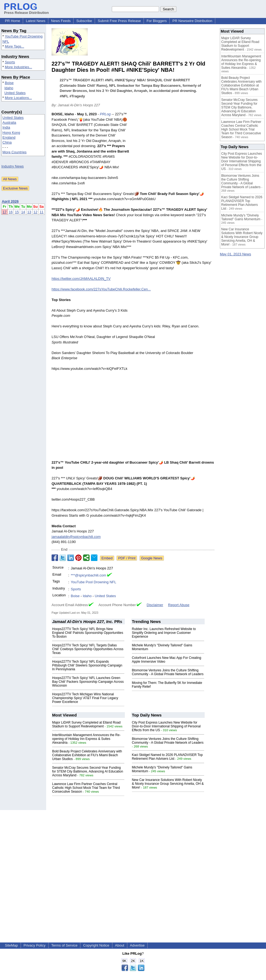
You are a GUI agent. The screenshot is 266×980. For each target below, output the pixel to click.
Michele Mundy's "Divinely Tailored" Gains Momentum (241, 217)
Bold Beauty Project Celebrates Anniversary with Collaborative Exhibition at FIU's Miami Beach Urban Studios (87, 755)
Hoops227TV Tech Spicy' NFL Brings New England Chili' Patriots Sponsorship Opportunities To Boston (88, 633)
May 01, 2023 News (235, 254)
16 (11, 212)
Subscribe (84, 21)
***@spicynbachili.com (88, 575)
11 (42, 212)
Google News (152, 558)
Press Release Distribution (26, 11)
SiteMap (11, 945)
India (6, 127)
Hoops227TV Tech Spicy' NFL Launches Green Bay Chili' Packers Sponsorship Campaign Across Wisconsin (88, 682)
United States (15, 93)
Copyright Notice (96, 945)
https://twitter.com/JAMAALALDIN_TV (81, 279)
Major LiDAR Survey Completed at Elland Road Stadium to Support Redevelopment (86, 724)
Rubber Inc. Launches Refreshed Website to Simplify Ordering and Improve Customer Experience (164, 633)
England (9, 137)
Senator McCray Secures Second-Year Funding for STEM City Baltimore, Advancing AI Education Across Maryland (88, 771)
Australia (9, 122)
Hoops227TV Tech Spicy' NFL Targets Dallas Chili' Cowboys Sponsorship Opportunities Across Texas (88, 649)
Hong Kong (11, 133)
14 (23, 212)
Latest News (36, 21)
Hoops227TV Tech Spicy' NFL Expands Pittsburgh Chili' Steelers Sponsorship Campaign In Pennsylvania (87, 665)
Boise (9, 83)
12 (35, 212)
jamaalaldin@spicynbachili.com (76, 537)
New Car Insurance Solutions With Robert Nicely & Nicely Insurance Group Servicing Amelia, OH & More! (168, 784)
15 (17, 212)
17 (5, 212)
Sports (10, 62)
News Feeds (61, 21)
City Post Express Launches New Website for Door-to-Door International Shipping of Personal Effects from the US (166, 726)
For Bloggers (157, 21)
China (7, 142)
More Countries (15, 152)
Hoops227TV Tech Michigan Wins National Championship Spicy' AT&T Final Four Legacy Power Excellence (85, 698)
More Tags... (15, 46)
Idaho (9, 88)
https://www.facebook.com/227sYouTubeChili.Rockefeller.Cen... (101, 289)
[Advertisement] (174, 151)
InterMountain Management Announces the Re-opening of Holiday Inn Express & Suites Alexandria (86, 739)
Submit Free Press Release (119, 21)
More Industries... (18, 67)
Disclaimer (155, 605)
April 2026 (10, 201)
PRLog (105, 114)
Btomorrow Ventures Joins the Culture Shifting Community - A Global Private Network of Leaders (168, 672)
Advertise (137, 945)
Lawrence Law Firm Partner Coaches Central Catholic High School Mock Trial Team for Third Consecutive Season (86, 788)
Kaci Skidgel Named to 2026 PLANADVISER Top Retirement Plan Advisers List (167, 757)
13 (29, 212)
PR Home (12, 21)
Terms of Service (64, 945)
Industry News (12, 166)
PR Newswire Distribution (192, 21)
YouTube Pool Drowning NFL (94, 582)
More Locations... (18, 98)
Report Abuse (179, 605)
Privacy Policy (35, 945)
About (120, 945)
